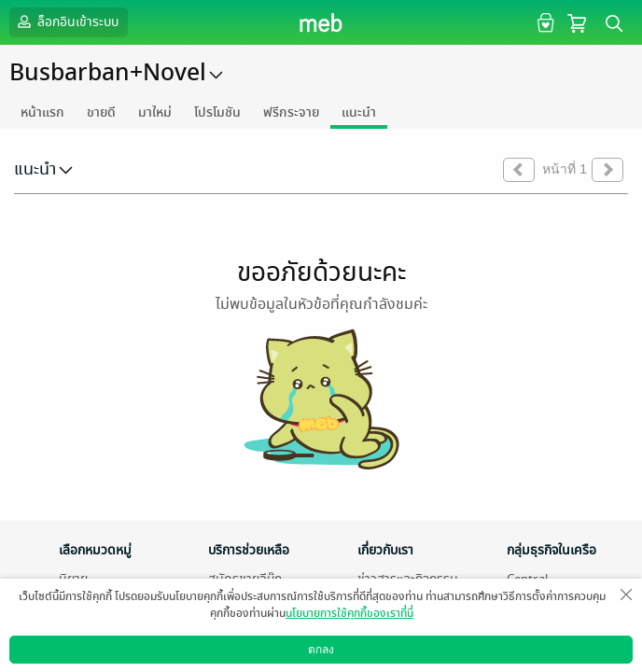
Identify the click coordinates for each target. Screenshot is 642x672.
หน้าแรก (42, 112)
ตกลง (321, 650)
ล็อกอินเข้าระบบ (66, 21)
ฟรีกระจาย (291, 112)
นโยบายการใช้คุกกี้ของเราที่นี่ (349, 613)
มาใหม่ (155, 112)
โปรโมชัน (217, 112)
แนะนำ (359, 112)
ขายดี (101, 112)
